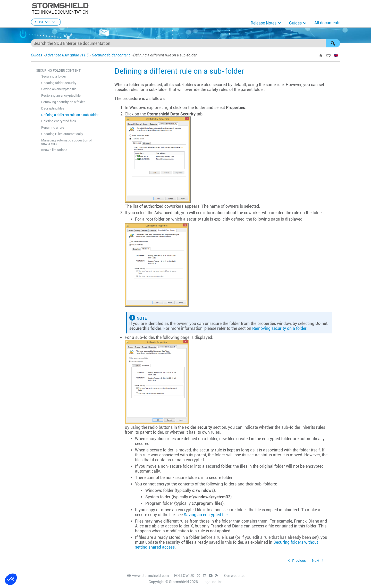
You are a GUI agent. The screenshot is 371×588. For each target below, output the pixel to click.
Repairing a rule (53, 127)
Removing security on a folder (63, 102)
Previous (299, 561)
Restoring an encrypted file (61, 95)
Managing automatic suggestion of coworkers (66, 142)
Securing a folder (54, 76)
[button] (333, 43)
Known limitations (54, 150)
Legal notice (212, 582)
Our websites (235, 576)
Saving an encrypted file (59, 89)
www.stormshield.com (148, 576)
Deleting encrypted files (59, 121)
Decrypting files (53, 108)
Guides (295, 23)
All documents (327, 23)
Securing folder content (111, 55)
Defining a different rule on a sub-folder (70, 115)
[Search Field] (185, 43)
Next (316, 561)
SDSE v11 (46, 22)
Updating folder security (59, 83)
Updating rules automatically (62, 134)
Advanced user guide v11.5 (67, 55)
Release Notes (264, 23)
